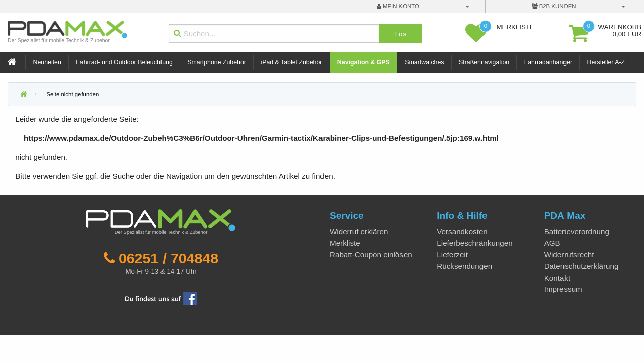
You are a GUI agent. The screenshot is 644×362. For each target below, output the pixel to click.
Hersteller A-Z (606, 62)
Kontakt (557, 278)
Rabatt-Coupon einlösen (371, 255)
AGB (552, 243)
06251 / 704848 (169, 258)
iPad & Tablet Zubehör (291, 62)
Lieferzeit (452, 255)
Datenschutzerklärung (582, 266)
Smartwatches (424, 62)
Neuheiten (47, 62)
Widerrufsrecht (569, 255)
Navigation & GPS (364, 62)
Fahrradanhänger (548, 62)
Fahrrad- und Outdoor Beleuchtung (124, 62)
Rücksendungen (464, 266)
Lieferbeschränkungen (474, 243)
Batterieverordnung (577, 232)
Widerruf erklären (359, 232)
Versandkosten (462, 232)
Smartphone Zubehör (217, 62)
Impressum (563, 289)
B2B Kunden (554, 6)
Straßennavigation (484, 62)
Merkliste (345, 243)
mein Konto (398, 6)
